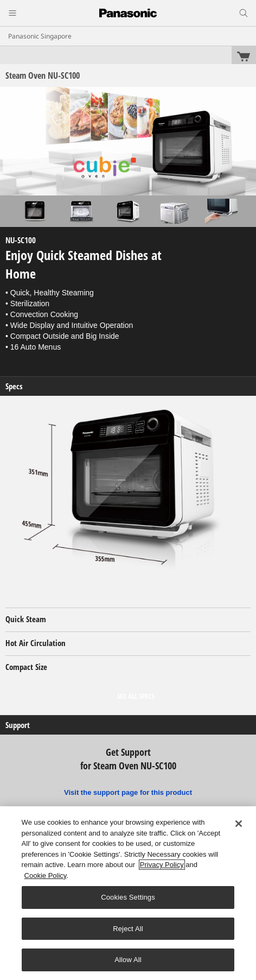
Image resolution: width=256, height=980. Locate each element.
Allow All (128, 960)
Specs (14, 386)
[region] (128, 893)
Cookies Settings (128, 897)
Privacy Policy (162, 865)
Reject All (128, 929)
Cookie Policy (46, 875)
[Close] (239, 824)
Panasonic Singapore (40, 36)
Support (18, 725)
